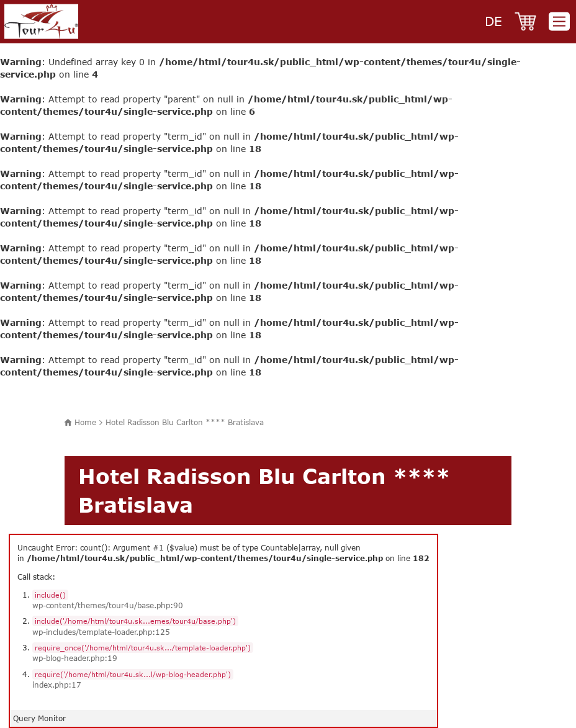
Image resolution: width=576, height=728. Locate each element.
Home (85, 422)
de (493, 21)
